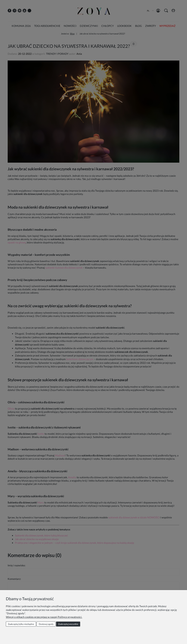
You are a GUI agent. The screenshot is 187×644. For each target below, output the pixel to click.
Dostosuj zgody (46, 624)
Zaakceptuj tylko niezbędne (21, 624)
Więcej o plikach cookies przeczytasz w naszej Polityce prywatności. (44, 617)
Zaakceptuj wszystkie (68, 624)
